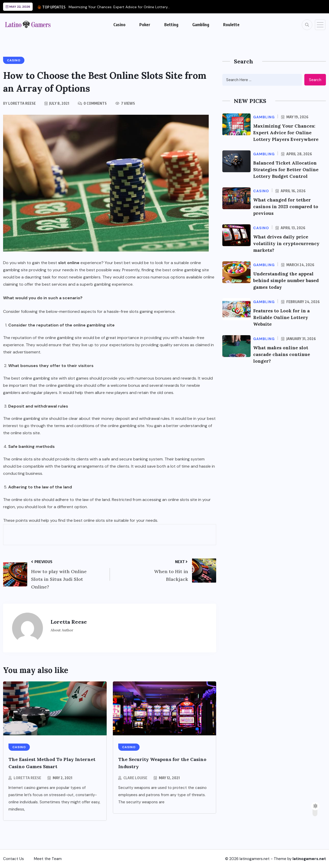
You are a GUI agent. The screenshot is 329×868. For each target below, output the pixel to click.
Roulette (231, 25)
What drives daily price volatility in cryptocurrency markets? (287, 243)
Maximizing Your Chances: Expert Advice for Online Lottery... (119, 7)
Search (315, 80)
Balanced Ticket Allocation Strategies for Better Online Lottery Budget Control (286, 170)
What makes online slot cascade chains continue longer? (282, 354)
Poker (145, 25)
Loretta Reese (27, 778)
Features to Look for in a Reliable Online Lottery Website (282, 317)
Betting (171, 25)
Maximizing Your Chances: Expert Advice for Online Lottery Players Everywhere (287, 133)
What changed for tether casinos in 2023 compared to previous (287, 206)
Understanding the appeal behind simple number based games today (287, 280)
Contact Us (13, 859)
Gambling (201, 25)
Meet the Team (48, 859)
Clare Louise (135, 778)
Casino (119, 25)
